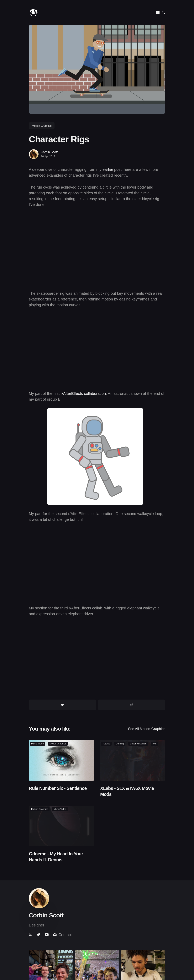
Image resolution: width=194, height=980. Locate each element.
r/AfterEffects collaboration (83, 394)
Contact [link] (63, 935)
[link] (31, 935)
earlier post (112, 169)
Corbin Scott (49, 152)
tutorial (106, 744)
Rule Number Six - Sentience (58, 788)
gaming (120, 744)
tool (154, 744)
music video (37, 744)
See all (147, 729)
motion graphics (42, 126)
